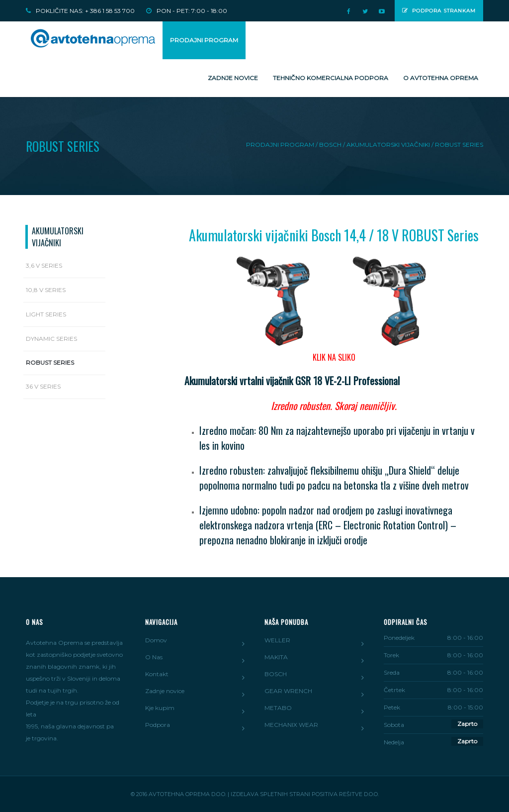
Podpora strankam (439, 11)
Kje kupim (160, 708)
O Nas (154, 657)
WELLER (277, 640)
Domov (156, 640)
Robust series (50, 362)
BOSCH (276, 674)
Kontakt (157, 674)
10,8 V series (46, 290)
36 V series (43, 386)
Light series (46, 314)
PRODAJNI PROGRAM (204, 40)
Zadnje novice (233, 78)
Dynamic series (51, 339)
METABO (278, 708)
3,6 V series (44, 265)
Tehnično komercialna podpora (331, 78)
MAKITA (276, 657)
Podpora (158, 725)
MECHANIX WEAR (291, 725)
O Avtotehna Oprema (441, 78)
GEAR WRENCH (288, 691)
